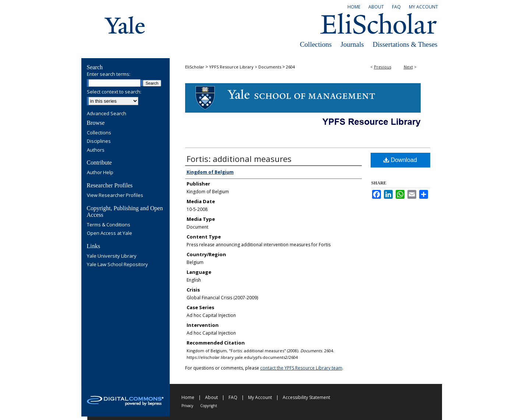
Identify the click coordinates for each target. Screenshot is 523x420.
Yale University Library (112, 256)
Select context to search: (114, 92)
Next (408, 67)
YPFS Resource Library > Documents (245, 67)
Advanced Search (107, 113)
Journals (352, 44)
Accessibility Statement (306, 397)
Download (400, 160)
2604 (290, 67)
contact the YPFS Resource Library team (301, 368)
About (211, 397)
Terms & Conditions (109, 225)
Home (188, 397)
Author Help (100, 173)
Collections (316, 44)
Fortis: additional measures (239, 159)
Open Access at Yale (109, 233)
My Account (260, 397)
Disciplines (99, 141)
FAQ (233, 397)
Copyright (209, 406)
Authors (96, 150)
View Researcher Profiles (115, 195)
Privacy (187, 406)
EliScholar (195, 67)
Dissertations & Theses (405, 44)
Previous (383, 67)
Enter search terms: (109, 74)
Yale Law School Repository (117, 265)
